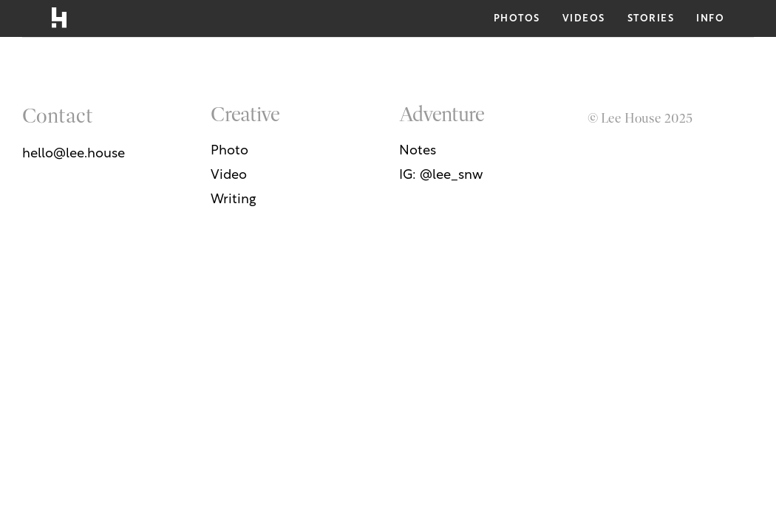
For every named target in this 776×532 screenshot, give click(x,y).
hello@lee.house (74, 154)
